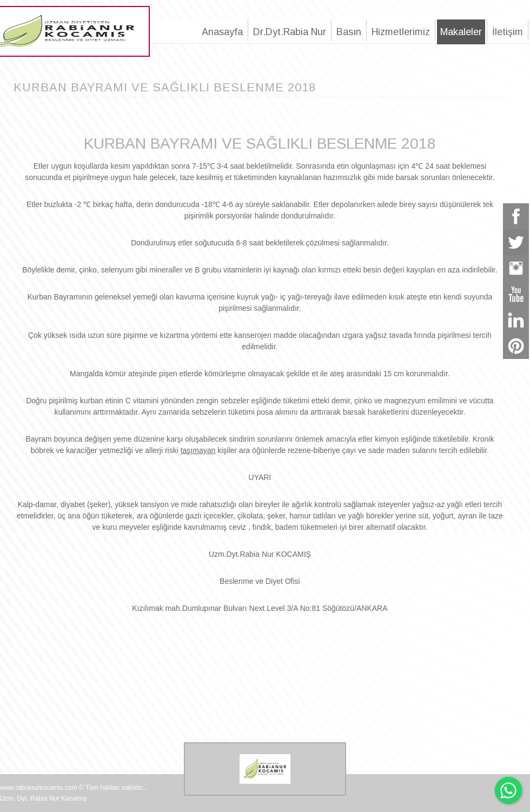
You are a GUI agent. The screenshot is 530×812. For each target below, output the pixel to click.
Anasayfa (222, 32)
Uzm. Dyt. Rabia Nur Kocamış (43, 798)
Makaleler (461, 32)
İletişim (508, 32)
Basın (349, 32)
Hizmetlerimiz (401, 32)
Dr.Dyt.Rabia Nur (290, 32)
